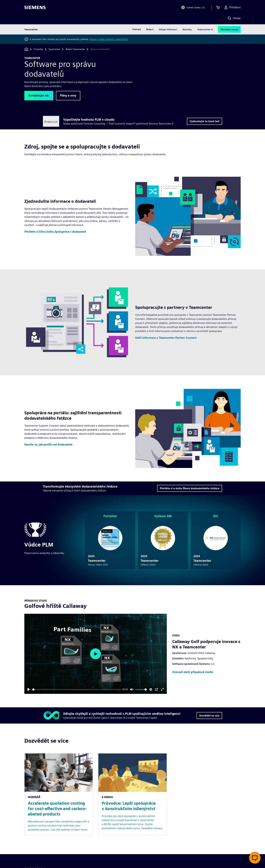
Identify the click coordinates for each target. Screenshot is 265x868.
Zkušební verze (229, 29)
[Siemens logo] (35, 7)
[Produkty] (38, 49)
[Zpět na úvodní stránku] (26, 49)
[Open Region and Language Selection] (193, 7)
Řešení (150, 29)
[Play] (29, 689)
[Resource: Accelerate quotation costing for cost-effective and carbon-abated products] (59, 794)
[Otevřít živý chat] (255, 858)
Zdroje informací (168, 29)
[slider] (77, 690)
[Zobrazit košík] (218, 7)
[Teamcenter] (54, 49)
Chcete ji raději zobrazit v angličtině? (109, 39)
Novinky (187, 29)
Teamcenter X (205, 29)
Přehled (137, 29)
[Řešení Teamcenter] (75, 49)
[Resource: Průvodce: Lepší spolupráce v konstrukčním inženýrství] (132, 794)
